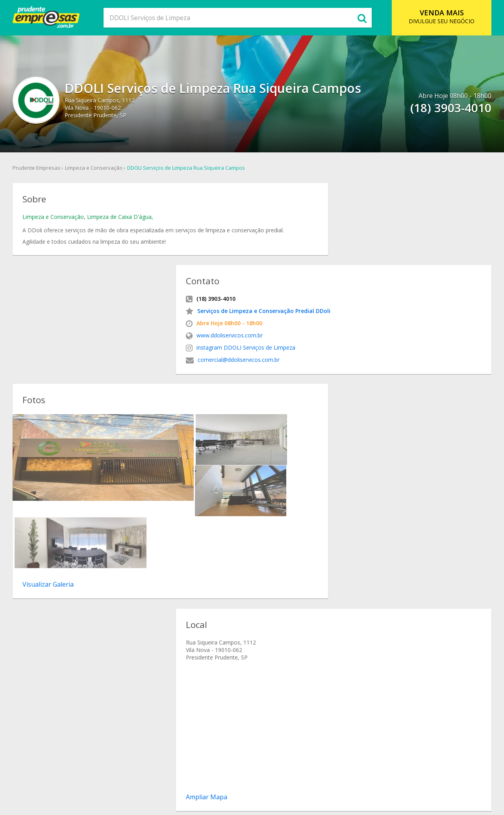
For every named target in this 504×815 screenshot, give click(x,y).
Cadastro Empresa (276, 777)
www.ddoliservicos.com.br (313, 257)
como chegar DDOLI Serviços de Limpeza (322, 600)
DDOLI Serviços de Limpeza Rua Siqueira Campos (189, 169)
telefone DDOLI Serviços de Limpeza (316, 583)
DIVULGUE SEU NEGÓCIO (439, 16)
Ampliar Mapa (290, 501)
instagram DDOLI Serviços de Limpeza (330, 270)
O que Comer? (168, 777)
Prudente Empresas (40, 169)
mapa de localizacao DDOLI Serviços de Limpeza (332, 608)
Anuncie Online (356, 777)
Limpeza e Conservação (97, 169)
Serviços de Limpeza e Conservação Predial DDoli (348, 233)
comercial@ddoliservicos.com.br (322, 282)
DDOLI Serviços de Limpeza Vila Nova (317, 643)
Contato (319, 777)
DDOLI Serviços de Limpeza (305, 565)
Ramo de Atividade (219, 777)
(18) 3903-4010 (49, 513)
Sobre (135, 777)
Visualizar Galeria (53, 435)
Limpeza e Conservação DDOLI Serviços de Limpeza (335, 626)
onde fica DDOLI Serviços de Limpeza (317, 617)
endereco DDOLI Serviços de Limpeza (318, 591)
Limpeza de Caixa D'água (124, 221)
